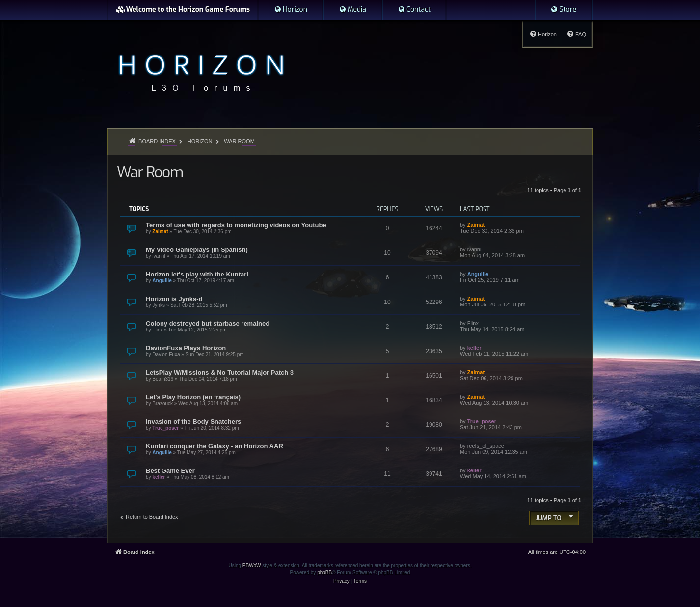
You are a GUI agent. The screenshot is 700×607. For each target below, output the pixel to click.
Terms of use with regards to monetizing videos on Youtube (236, 225)
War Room (150, 172)
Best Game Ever (170, 471)
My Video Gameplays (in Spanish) (197, 250)
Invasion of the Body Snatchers (193, 422)
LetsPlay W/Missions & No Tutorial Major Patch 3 (220, 372)
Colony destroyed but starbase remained (208, 323)
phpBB (324, 572)
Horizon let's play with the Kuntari (197, 274)
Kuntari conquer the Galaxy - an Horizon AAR (215, 446)
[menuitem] (291, 10)
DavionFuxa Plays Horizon (186, 348)
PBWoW (252, 566)
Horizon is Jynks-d (174, 299)
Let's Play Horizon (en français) (193, 397)
